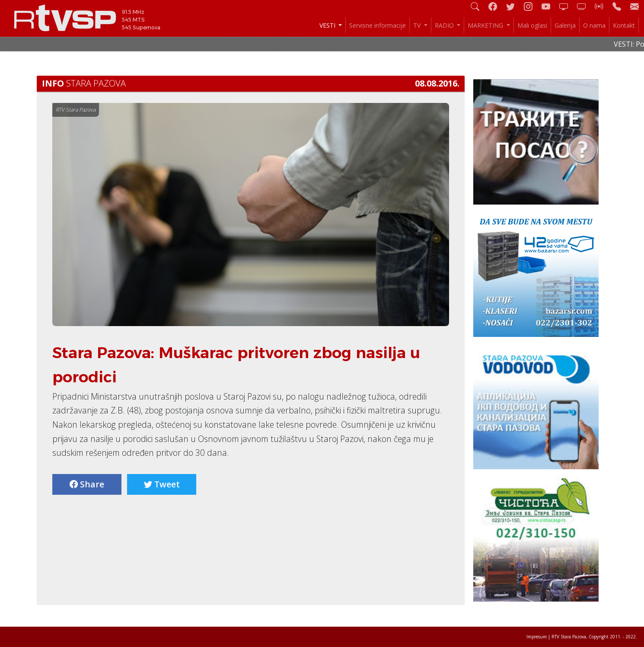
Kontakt (624, 25)
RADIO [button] (445, 25)
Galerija (565, 25)
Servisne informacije (378, 25)
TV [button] (418, 25)
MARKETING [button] (486, 25)
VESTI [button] (328, 25)
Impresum (537, 637)
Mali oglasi (532, 25)
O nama (594, 25)
